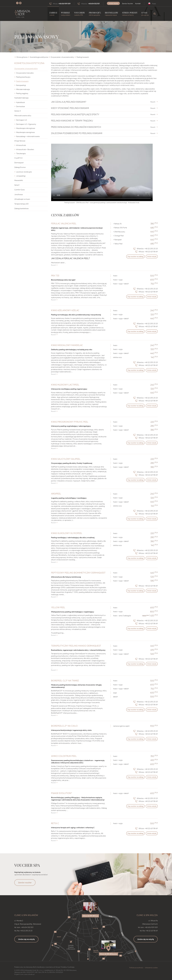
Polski (154, 4)
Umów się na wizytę (26, 939)
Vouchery (80, 14)
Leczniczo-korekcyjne (24, 172)
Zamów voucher (25, 883)
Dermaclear (21, 106)
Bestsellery (112, 14)
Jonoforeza (19, 194)
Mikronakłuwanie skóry (23, 116)
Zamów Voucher (128, 3)
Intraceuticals (21, 145)
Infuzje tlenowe (20, 141)
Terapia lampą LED (21, 204)
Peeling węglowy (22, 93)
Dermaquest (19, 163)
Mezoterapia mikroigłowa (26, 128)
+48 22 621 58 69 (151, 252)
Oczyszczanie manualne (25, 73)
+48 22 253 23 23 (151, 249)
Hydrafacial (20, 102)
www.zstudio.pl (29, 974)
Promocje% (95, 14)
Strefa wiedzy (130, 14)
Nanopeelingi (21, 85)
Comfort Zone (19, 190)
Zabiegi (53, 14)
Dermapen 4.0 (21, 120)
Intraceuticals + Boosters (25, 149)
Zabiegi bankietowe (21, 208)
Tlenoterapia (21, 154)
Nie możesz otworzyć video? (102, 172)
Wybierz (66, 14)
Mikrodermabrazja (23, 89)
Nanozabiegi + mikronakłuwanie (28, 136)
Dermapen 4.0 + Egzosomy (26, 124)
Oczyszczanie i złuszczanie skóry (26, 68)
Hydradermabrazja (21, 98)
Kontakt (138, 3)
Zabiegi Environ (20, 167)
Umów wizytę (113, 3)
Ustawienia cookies (151, 968)
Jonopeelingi (21, 176)
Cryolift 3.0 (18, 158)
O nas (145, 14)
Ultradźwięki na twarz (22, 199)
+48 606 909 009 (64, 4)
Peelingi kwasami (22, 81)
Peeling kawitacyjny (23, 77)
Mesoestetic (19, 180)
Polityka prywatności (136, 968)
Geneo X (18, 111)
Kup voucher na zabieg (132, 257)
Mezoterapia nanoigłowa (25, 132)
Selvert (17, 185)
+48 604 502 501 (94, 4)
